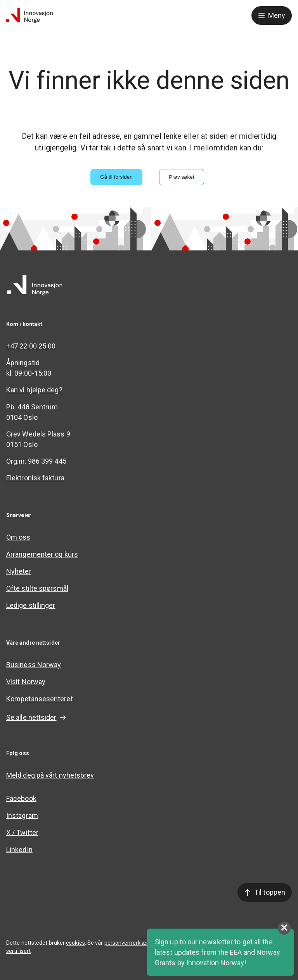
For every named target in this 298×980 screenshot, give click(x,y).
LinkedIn (19, 850)
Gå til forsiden (116, 177)
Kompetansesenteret (40, 699)
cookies (75, 943)
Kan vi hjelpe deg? (34, 390)
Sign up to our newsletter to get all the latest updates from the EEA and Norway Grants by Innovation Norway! (217, 952)
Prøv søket (181, 177)
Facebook (21, 798)
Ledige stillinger (31, 605)
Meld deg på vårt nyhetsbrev (50, 775)
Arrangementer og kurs (42, 554)
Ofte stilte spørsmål (37, 588)
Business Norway (34, 665)
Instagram (22, 815)
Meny (272, 15)
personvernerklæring (130, 943)
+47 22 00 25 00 (31, 346)
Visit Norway (26, 682)
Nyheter (19, 571)
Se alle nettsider (36, 717)
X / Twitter (22, 832)
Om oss (18, 537)
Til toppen (265, 892)
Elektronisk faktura (35, 478)
